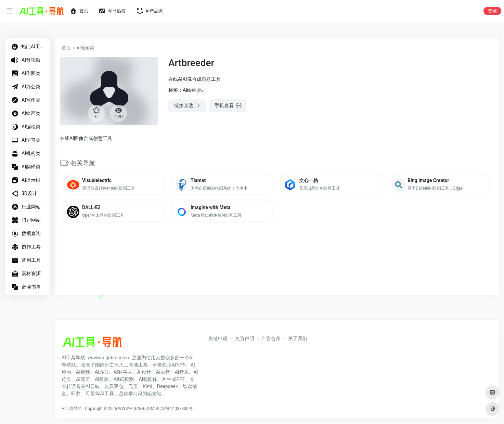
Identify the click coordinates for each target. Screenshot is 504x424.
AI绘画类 (85, 48)
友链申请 (218, 338)
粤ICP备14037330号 (174, 409)
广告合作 (271, 338)
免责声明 (245, 338)
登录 (492, 11)
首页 (66, 48)
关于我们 (298, 338)
